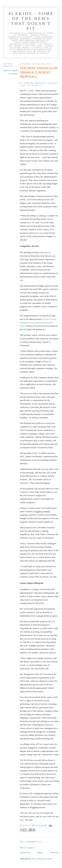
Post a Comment (27, 848)
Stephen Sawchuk (34, 83)
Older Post (55, 852)
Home (40, 852)
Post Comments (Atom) (42, 859)
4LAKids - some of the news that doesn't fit (31, 21)
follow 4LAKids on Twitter (10, 72)
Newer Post (25, 852)
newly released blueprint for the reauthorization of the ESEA (38, 323)
